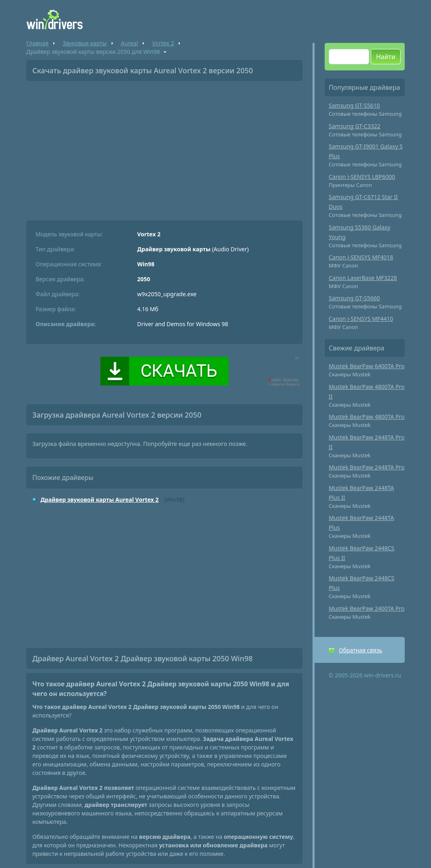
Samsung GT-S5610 (354, 105)
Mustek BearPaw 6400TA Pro (367, 366)
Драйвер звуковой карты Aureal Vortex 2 (99, 500)
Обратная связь (360, 650)
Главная (37, 43)
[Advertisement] (164, 148)
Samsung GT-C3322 (355, 126)
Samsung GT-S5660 (354, 298)
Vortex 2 (163, 43)
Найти (386, 57)
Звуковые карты (85, 43)
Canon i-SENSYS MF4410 (361, 319)
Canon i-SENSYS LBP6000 (362, 177)
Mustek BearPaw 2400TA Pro (367, 608)
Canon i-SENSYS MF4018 (361, 257)
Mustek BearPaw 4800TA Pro (367, 417)
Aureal (129, 43)
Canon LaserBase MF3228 (363, 278)
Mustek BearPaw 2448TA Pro (367, 467)
